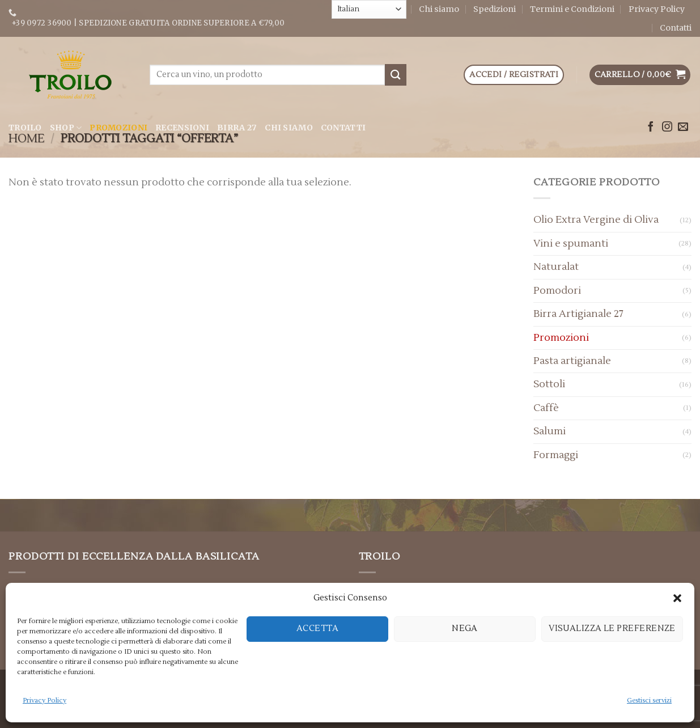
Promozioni (118, 128)
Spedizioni (495, 9)
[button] (677, 598)
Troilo (25, 128)
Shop (66, 128)
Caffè (546, 408)
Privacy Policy (44, 701)
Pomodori (557, 291)
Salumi (550, 431)
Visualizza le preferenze (612, 628)
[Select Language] (369, 9)
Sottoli (549, 384)
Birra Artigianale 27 (578, 314)
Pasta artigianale (572, 361)
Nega (465, 628)
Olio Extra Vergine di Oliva (596, 220)
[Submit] (396, 75)
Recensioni (182, 128)
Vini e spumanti (571, 244)
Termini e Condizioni (572, 9)
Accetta (317, 628)
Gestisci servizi (649, 701)
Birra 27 (237, 128)
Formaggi (556, 455)
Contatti (676, 28)
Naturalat (556, 267)
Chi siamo (439, 9)
